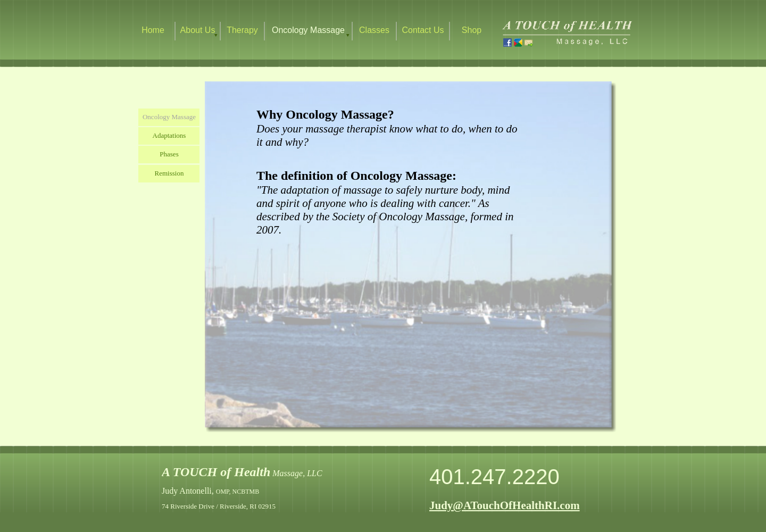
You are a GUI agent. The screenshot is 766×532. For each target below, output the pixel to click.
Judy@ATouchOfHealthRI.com (505, 505)
